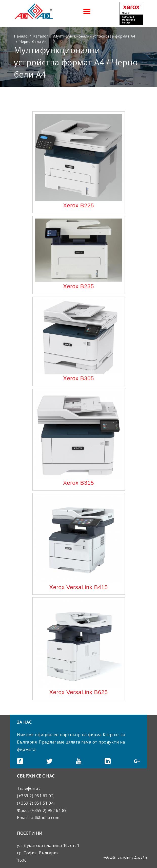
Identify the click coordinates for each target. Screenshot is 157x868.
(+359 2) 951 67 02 (35, 796)
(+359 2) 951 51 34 (35, 803)
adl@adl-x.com (45, 818)
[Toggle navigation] (87, 11)
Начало (21, 36)
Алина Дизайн (135, 857)
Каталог (41, 36)
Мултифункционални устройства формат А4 (94, 36)
